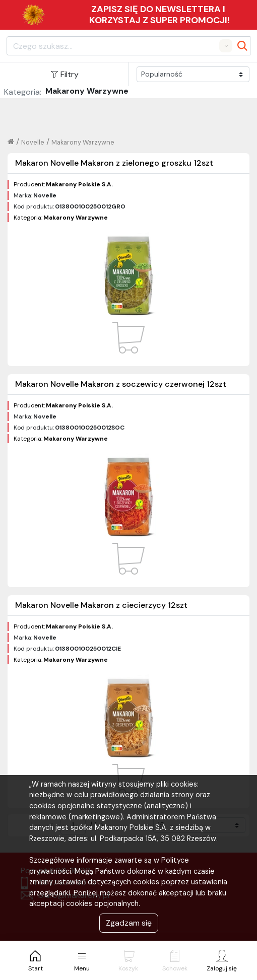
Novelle (33, 142)
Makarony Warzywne (83, 142)
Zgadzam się (129, 923)
